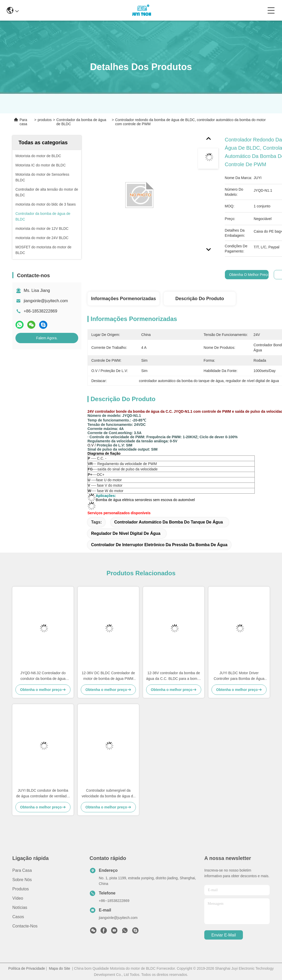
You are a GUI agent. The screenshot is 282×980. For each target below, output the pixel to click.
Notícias (20, 907)
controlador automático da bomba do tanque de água (169, 522)
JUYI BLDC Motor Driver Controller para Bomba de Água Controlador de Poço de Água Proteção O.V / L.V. (239, 676)
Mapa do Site (60, 968)
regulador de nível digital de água (126, 533)
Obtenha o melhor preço (249, 275)
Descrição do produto (200, 299)
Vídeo (18, 898)
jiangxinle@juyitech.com (46, 301)
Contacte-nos (25, 926)
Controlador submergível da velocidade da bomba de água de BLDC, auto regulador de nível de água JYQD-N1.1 (108, 794)
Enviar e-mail (223, 935)
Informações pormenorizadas (124, 299)
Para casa (23, 122)
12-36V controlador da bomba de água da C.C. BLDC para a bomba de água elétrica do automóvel (174, 676)
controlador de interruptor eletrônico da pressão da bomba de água (159, 545)
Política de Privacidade (27, 968)
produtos (45, 120)
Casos (18, 917)
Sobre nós (22, 880)
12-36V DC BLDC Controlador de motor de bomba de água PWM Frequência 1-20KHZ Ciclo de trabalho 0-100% (108, 676)
